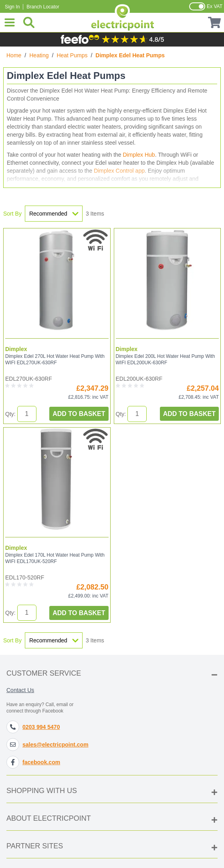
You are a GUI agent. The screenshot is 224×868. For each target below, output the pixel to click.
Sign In (12, 7)
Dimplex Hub (139, 155)
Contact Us (20, 690)
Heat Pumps (72, 55)
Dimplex (16, 349)
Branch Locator (43, 7)
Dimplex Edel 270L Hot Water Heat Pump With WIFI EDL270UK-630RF (55, 359)
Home (14, 55)
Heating (39, 55)
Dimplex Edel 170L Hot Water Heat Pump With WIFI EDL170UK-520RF (55, 558)
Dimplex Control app (119, 171)
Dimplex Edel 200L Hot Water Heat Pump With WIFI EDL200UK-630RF (165, 359)
